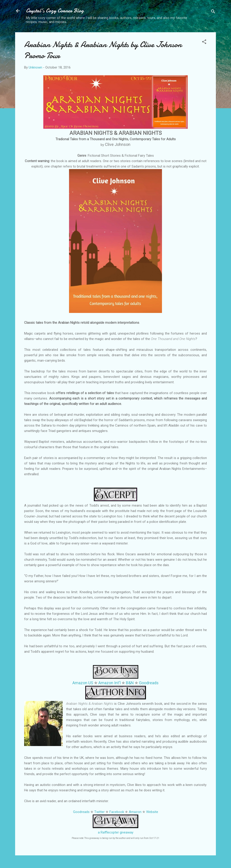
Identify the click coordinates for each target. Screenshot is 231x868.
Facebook (117, 812)
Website (152, 812)
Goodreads (149, 683)
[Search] (213, 12)
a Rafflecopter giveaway (116, 832)
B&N (130, 683)
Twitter (99, 812)
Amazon (135, 812)
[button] (204, 42)
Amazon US (83, 683)
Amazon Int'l (110, 683)
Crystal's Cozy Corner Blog (55, 11)
